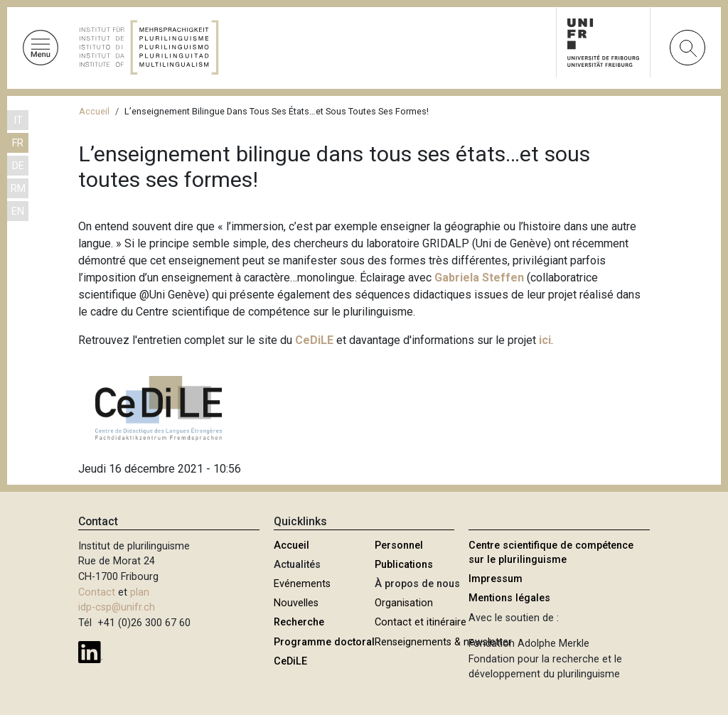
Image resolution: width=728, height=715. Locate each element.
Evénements (302, 584)
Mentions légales (509, 598)
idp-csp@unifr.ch (117, 607)
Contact (97, 592)
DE (18, 166)
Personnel (399, 545)
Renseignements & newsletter (443, 642)
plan (140, 592)
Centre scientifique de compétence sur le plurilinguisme (551, 553)
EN (18, 211)
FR (18, 143)
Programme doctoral (324, 642)
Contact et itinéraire (421, 622)
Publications (404, 565)
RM (18, 189)
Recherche (299, 622)
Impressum (496, 579)
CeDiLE (290, 661)
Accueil (94, 111)
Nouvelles (296, 603)
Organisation (404, 603)
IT (18, 120)
